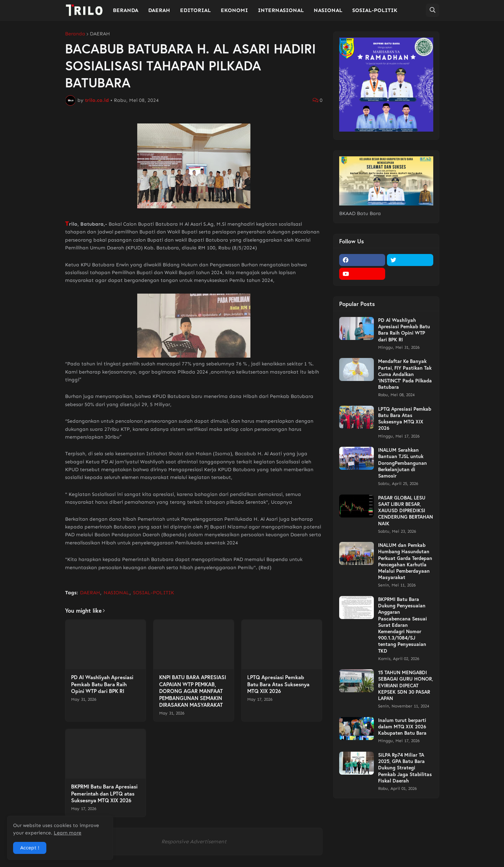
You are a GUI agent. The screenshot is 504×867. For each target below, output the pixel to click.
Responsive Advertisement (194, 842)
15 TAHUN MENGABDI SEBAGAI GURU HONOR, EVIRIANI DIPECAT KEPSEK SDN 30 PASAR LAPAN (405, 685)
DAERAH (100, 34)
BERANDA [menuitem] (126, 10)
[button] (433, 10)
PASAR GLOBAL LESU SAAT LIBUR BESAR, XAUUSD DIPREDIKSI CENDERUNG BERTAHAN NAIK (405, 511)
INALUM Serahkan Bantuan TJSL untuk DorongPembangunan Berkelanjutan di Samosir (402, 463)
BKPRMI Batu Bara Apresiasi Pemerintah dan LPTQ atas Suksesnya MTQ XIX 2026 (104, 793)
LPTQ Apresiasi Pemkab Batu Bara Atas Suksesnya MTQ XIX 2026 (278, 684)
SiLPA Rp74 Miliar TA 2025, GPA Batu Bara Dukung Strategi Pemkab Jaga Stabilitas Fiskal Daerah (405, 768)
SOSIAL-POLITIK (153, 593)
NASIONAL (117, 593)
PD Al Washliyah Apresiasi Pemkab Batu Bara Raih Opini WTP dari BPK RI (102, 684)
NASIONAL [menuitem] (328, 10)
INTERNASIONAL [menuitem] (281, 10)
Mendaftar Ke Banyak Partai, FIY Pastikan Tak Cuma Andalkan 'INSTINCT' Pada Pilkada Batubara (405, 374)
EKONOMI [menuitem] (234, 10)
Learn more (68, 833)
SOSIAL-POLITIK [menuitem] (375, 10)
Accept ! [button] (30, 848)
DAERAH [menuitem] (159, 10)
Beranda (75, 34)
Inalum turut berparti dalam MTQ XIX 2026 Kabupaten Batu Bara (402, 727)
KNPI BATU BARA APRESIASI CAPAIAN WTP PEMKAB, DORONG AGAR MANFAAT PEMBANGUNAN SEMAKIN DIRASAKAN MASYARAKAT (193, 691)
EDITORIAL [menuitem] (195, 10)
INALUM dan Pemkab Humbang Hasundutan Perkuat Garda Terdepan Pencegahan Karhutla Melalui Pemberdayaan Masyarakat (405, 561)
